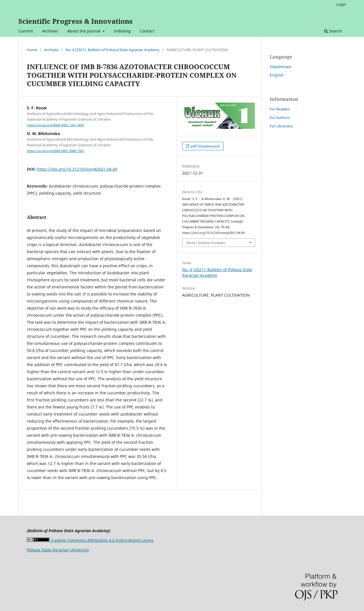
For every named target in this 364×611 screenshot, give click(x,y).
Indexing (122, 31)
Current (26, 31)
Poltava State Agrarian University (58, 550)
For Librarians (281, 126)
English (277, 75)
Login (341, 4)
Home (32, 50)
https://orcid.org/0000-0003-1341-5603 (55, 125)
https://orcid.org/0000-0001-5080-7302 (55, 151)
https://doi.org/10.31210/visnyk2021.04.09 (77, 169)
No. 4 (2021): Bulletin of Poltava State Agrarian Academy (113, 50)
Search (333, 31)
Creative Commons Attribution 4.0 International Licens (90, 540)
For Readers (280, 109)
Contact (147, 31)
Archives (50, 31)
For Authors (280, 118)
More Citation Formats (206, 243)
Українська (280, 67)
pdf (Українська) (205, 146)
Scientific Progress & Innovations (76, 21)
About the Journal (84, 31)
